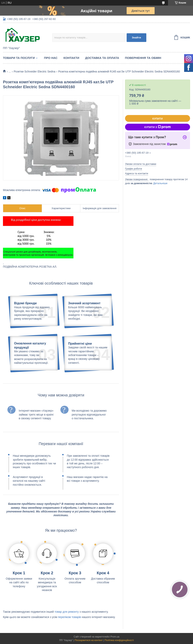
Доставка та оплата (102, 58)
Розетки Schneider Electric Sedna (35, 71)
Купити (158, 119)
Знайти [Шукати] (136, 38)
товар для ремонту (67, 612)
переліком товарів (69, 617)
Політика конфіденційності (119, 640)
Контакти (71, 58)
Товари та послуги (19, 58)
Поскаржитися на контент (89, 640)
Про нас (51, 58)
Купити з (158, 127)
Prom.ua (115, 637)
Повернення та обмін (143, 58)
